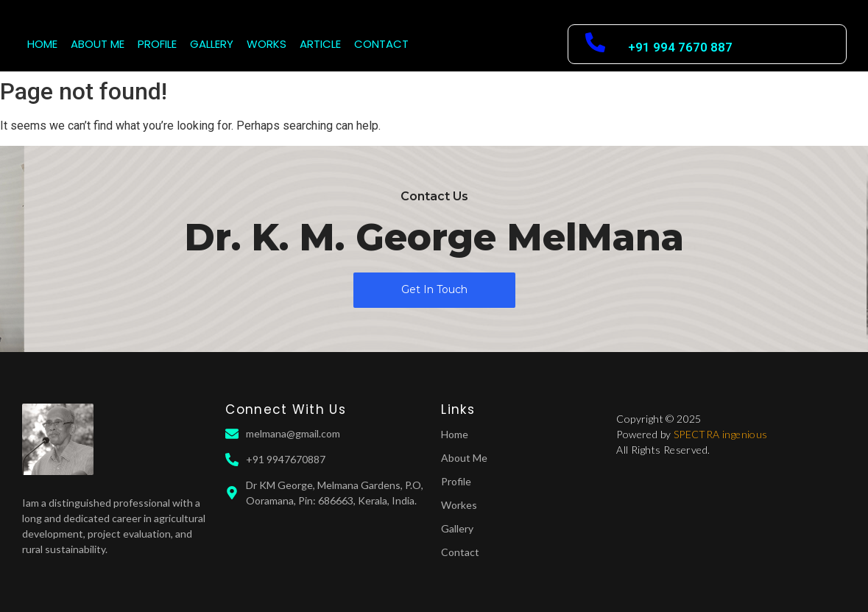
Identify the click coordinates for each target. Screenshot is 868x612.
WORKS (267, 44)
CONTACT (381, 44)
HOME (42, 44)
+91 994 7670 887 (680, 47)
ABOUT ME (98, 44)
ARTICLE (320, 44)
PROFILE (157, 44)
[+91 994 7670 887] (595, 44)
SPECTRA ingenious (721, 434)
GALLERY (212, 44)
